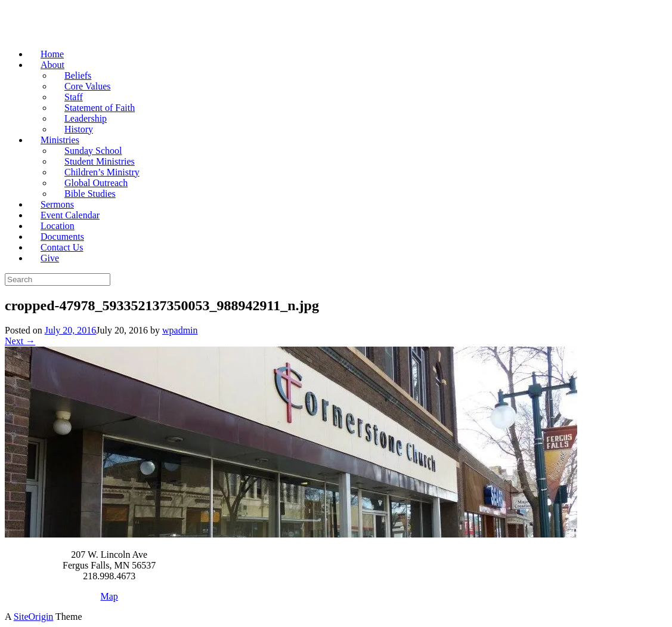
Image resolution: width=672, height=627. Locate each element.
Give (50, 258)
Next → (20, 341)
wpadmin (180, 330)
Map (109, 596)
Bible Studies (90, 194)
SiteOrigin (34, 617)
